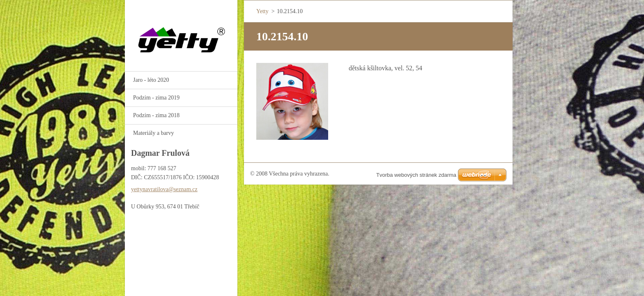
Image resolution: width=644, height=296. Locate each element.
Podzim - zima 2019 (156, 98)
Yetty (262, 11)
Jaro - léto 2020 (151, 80)
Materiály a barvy (154, 133)
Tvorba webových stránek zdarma (416, 175)
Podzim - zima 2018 (156, 115)
